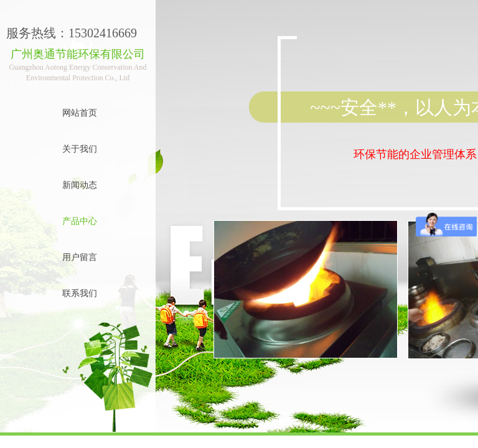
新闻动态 (80, 185)
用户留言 (80, 257)
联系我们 (80, 293)
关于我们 (80, 149)
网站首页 (80, 113)
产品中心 (80, 221)
